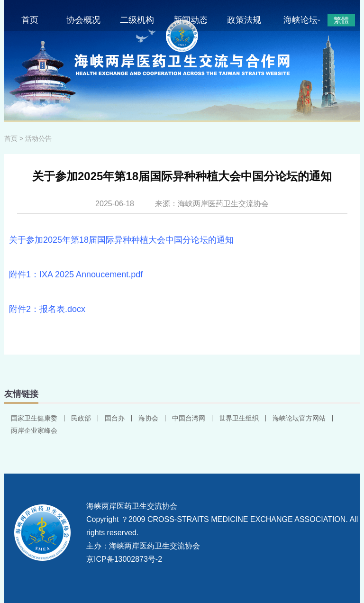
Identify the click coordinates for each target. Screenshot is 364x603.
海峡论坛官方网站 (299, 418)
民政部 (81, 418)
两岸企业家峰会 (34, 430)
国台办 (115, 418)
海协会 (148, 418)
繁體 (341, 20)
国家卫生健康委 (34, 418)
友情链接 (21, 394)
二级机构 (137, 20)
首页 (30, 20)
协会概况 (83, 20)
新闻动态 (191, 20)
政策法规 (244, 20)
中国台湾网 (189, 418)
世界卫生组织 (239, 418)
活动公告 (38, 138)
